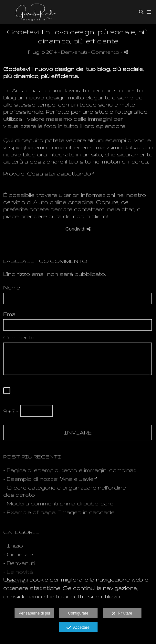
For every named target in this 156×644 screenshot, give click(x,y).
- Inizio (13, 545)
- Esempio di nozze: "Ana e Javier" (50, 479)
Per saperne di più (34, 613)
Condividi (78, 229)
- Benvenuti (19, 563)
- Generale (18, 554)
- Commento (104, 52)
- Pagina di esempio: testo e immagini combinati (70, 470)
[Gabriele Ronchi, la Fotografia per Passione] (34, 12)
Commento (19, 337)
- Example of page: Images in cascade (59, 512)
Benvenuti (74, 52)
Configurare (78, 613)
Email (10, 314)
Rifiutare (122, 614)
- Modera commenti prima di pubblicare (58, 503)
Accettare (78, 628)
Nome (12, 287)
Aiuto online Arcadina (63, 202)
